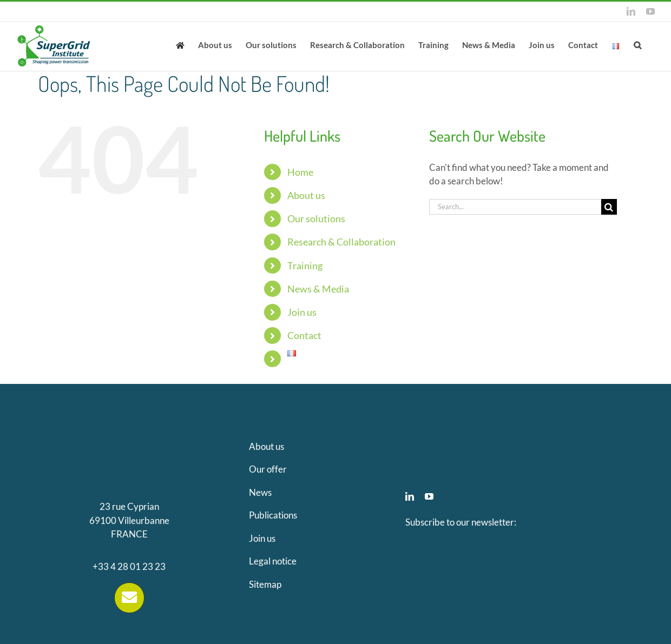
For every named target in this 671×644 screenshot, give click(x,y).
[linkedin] (410, 496)
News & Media (318, 289)
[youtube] (429, 496)
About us (306, 195)
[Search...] (515, 207)
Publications (273, 515)
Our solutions (316, 218)
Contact (304, 335)
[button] (637, 44)
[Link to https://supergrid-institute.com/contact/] (129, 597)
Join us (302, 312)
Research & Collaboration (341, 242)
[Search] (609, 207)
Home (300, 172)
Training (305, 265)
